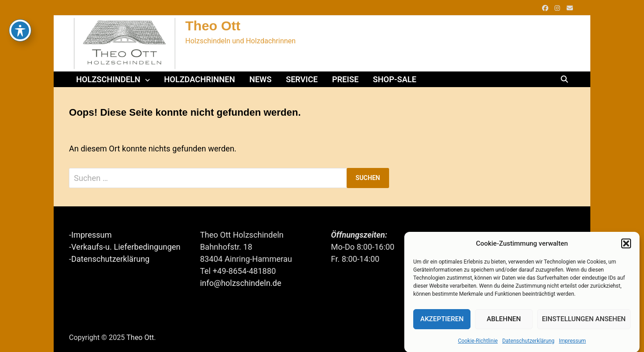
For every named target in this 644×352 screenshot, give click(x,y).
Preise (345, 79)
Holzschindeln (108, 79)
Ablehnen (504, 320)
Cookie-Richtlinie (478, 342)
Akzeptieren (442, 320)
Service (302, 79)
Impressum (572, 342)
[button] (626, 245)
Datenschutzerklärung (528, 342)
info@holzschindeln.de (241, 283)
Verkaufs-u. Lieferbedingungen (126, 247)
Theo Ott (213, 26)
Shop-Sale (395, 79)
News (260, 79)
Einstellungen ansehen (584, 320)
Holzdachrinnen (200, 79)
